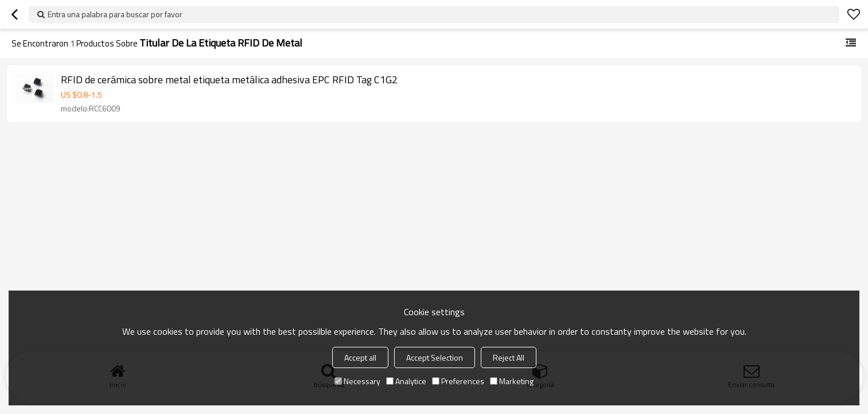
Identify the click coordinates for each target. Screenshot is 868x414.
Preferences (458, 381)
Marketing (512, 381)
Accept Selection (435, 357)
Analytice (406, 381)
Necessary (357, 381)
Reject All (509, 357)
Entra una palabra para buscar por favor (115, 14)
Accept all (360, 357)
